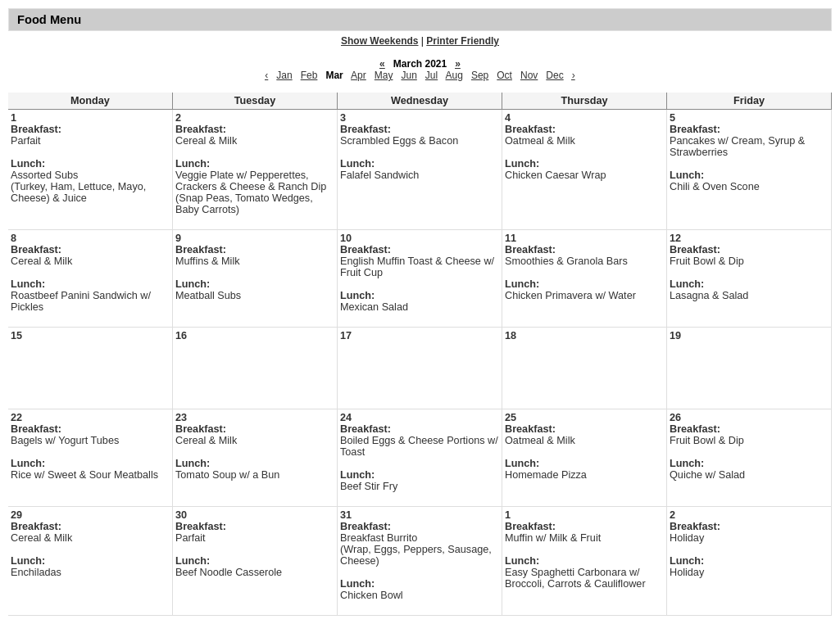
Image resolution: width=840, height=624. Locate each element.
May (384, 75)
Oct (504, 75)
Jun (409, 75)
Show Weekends (379, 41)
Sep (480, 75)
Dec (554, 75)
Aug (454, 75)
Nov (529, 75)
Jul (431, 75)
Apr (359, 75)
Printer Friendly (463, 41)
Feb (309, 75)
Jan (284, 75)
